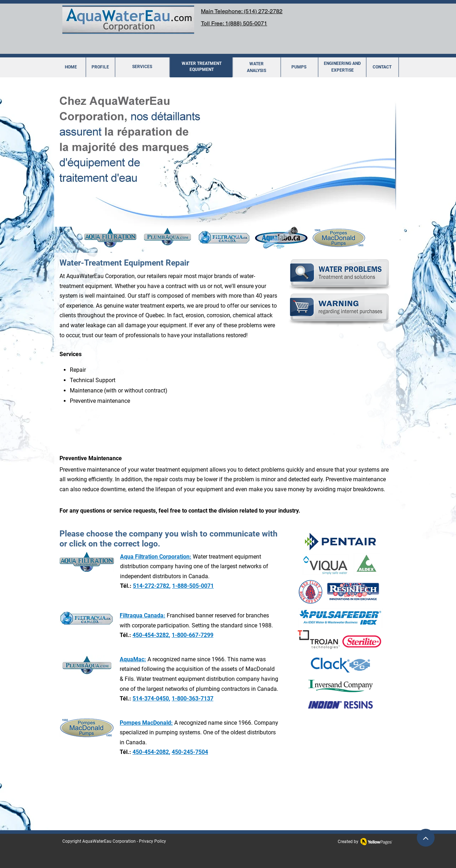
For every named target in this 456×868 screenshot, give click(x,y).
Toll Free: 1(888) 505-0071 (234, 23)
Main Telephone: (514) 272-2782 (242, 11)
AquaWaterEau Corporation (109, 841)
